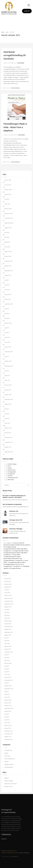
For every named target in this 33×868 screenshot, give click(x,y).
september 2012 (9, 399)
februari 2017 (8, 294)
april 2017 (7, 285)
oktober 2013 (8, 361)
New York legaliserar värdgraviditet (12, 504)
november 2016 (9, 304)
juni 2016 (7, 314)
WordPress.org (8, 786)
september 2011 (9, 452)
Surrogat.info (11, 474)
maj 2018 (7, 237)
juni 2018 (7, 232)
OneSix (9, 468)
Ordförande (21, 63)
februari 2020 (8, 190)
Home (3, 32)
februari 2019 (8, 209)
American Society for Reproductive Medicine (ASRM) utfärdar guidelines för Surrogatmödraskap (17, 545)
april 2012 (7, 418)
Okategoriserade (15, 88)
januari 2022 (8, 180)
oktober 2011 (8, 447)
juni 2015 (7, 333)
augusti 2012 (8, 404)
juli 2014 (7, 356)
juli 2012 (7, 409)
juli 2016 (7, 309)
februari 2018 (8, 252)
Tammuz (9, 476)
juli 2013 (7, 371)
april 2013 (7, 375)
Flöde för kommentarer (11, 784)
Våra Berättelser (9, 767)
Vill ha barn (10, 480)
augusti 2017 (8, 275)
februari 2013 (8, 385)
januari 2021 (8, 185)
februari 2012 (8, 428)
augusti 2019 (8, 194)
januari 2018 (8, 256)
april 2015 (7, 337)
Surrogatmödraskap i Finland (21, 551)
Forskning (7, 756)
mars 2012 (7, 423)
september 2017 (9, 271)
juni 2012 (7, 414)
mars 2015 (7, 342)
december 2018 (9, 213)
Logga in (7, 778)
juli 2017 (7, 280)
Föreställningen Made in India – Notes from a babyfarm (15, 127)
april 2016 (7, 318)
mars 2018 (7, 247)
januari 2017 (8, 299)
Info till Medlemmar (10, 759)
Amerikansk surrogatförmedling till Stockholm (15, 55)
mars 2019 (7, 204)
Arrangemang (8, 750)
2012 (7, 32)
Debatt (6, 753)
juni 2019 (7, 199)
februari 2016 (8, 323)
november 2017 (9, 261)
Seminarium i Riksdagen (16, 529)
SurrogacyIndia (11, 472)
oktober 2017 (8, 266)
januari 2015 (8, 347)
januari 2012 (8, 433)
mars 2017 (7, 290)
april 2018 (7, 242)
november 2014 (9, 352)
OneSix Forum (11, 470)
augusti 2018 (8, 228)
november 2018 (9, 218)
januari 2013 (8, 390)
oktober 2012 (8, 395)
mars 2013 (7, 380)
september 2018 (9, 223)
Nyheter (7, 762)
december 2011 (9, 437)
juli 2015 (7, 328)
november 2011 (9, 442)
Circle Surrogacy (11, 464)
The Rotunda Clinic (12, 478)
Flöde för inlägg (8, 781)
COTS (8, 466)
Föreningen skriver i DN (16, 520)
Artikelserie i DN (14, 511)
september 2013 (9, 366)
